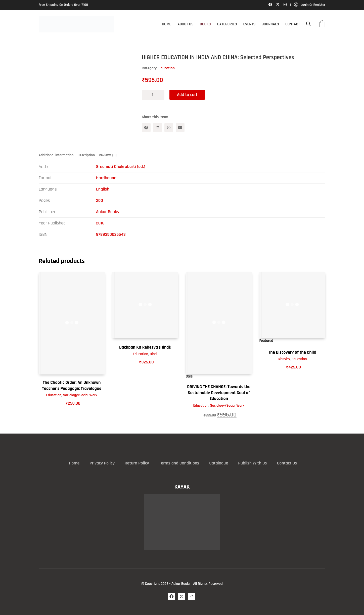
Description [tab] (86, 155)
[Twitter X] (181, 596)
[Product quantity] (153, 95)
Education (167, 68)
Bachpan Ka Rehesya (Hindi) (145, 347)
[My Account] (310, 5)
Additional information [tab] (56, 155)
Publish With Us (252, 463)
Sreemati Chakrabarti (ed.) (121, 167)
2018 (100, 223)
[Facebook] (146, 128)
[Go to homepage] (76, 24)
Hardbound (106, 178)
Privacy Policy (102, 463)
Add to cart (187, 95)
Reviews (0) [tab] (108, 155)
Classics (284, 359)
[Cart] (322, 24)
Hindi (154, 354)
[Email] (180, 128)
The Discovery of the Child (292, 352)
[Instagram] (192, 596)
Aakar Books (107, 212)
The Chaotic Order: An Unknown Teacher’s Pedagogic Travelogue (72, 385)
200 (100, 200)
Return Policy (137, 463)
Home (74, 463)
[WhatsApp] (169, 128)
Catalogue (219, 463)
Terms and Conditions (179, 463)
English (103, 189)
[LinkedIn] (157, 128)
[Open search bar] (308, 24)
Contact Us (287, 463)
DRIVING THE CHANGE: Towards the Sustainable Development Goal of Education (219, 393)
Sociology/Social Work (80, 395)
